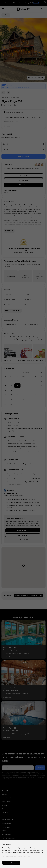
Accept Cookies (11, 863)
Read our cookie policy (9, 857)
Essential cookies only (23, 857)
